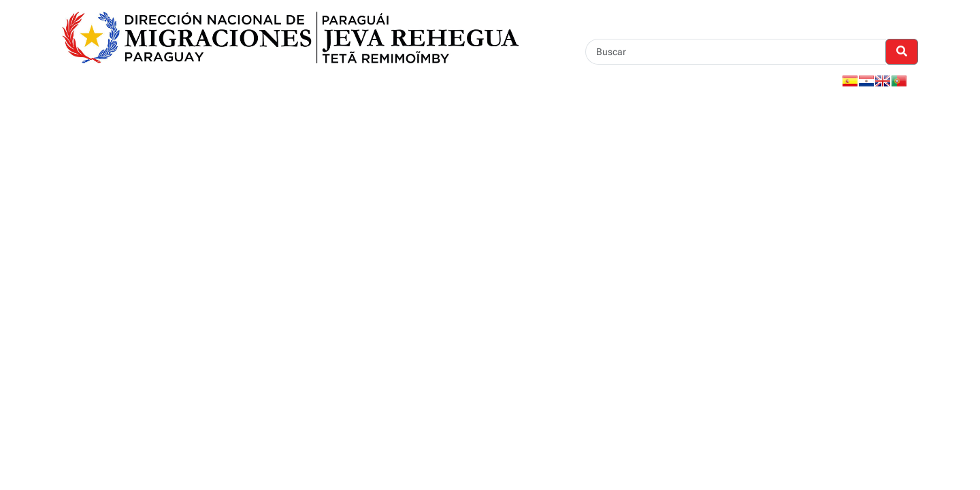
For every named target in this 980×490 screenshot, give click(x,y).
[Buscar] (736, 52)
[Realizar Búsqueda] (902, 52)
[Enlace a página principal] (290, 36)
